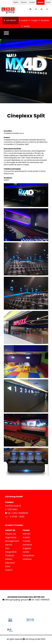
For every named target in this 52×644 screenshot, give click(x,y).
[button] (6, 34)
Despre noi (10, 534)
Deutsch (24, 2)
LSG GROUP (11, 20)
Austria (24, 20)
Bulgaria (27, 548)
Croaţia (34, 20)
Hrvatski (32, 2)
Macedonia (28, 556)
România (45, 20)
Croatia (27, 541)
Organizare (11, 537)
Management (12, 541)
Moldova (27, 559)
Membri (27, 534)
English (16, 2)
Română (40, 2)
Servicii (9, 545)
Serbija (27, 26)
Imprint (9, 570)
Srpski (48, 2)
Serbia (26, 552)
